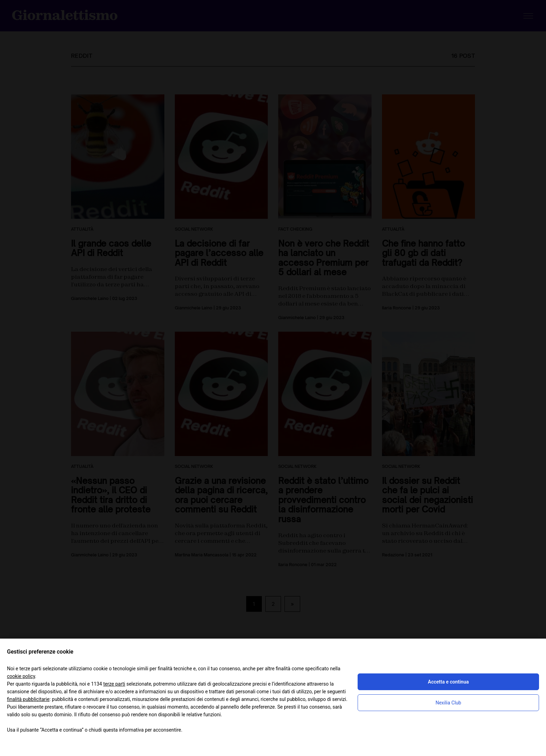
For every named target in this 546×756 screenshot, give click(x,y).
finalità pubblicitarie (28, 699)
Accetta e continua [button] (448, 682)
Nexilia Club (448, 703)
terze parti (114, 684)
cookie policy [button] (21, 676)
